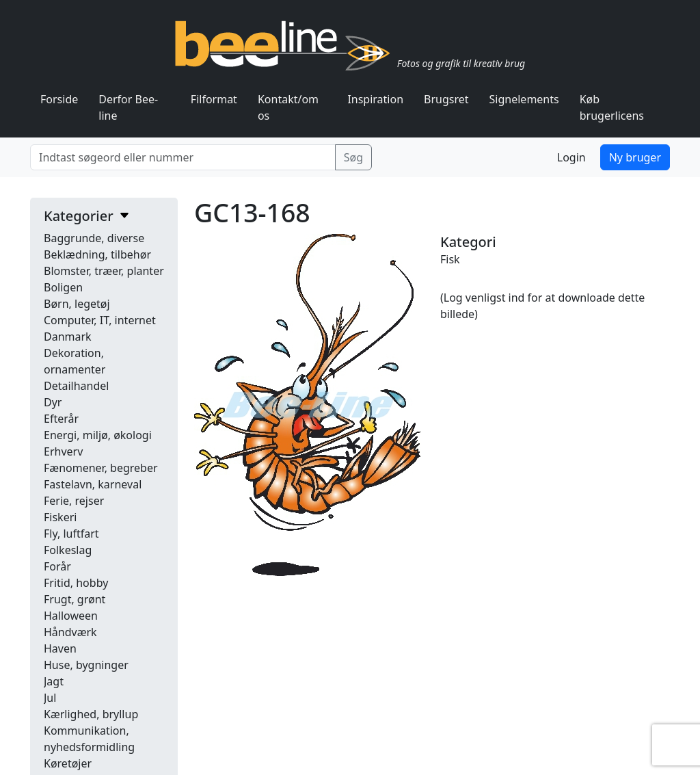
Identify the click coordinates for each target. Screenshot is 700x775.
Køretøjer (68, 763)
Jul (50, 698)
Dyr (53, 402)
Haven (60, 648)
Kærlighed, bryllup (91, 714)
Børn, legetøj (77, 304)
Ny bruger (635, 157)
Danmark (68, 337)
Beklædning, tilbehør (97, 254)
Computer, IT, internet (100, 320)
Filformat (214, 99)
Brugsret (446, 99)
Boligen (63, 287)
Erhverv (63, 451)
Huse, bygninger (86, 665)
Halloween (71, 616)
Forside (59, 99)
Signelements (524, 99)
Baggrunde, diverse (94, 238)
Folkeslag (68, 550)
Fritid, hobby (76, 583)
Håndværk (70, 632)
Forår (57, 566)
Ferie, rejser (74, 501)
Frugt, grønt (75, 599)
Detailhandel (76, 386)
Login (571, 157)
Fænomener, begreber (101, 468)
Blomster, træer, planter (104, 271)
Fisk (450, 259)
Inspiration (375, 99)
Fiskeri (60, 517)
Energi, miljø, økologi (98, 435)
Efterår (61, 419)
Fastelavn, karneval (93, 484)
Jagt (54, 681)
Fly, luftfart (71, 534)
